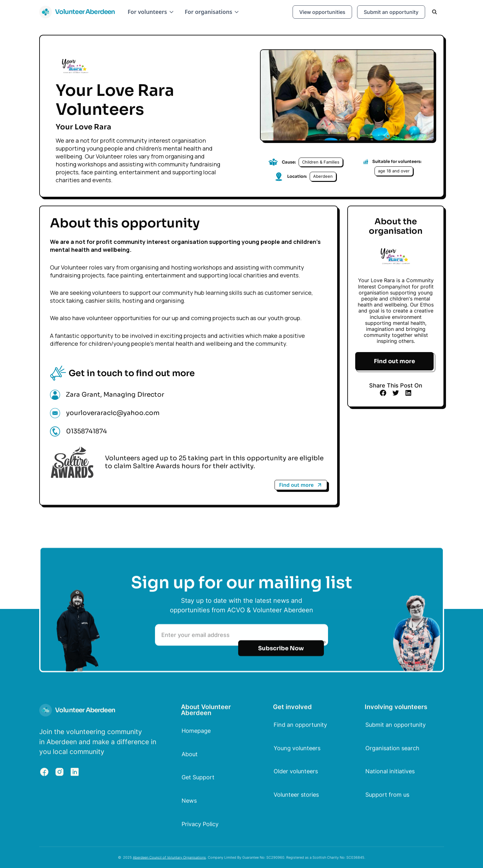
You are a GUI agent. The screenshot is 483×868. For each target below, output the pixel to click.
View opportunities (322, 12)
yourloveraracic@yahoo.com (113, 413)
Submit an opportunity (391, 12)
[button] (151, 12)
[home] (77, 12)
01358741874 (87, 431)
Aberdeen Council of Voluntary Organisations (169, 860)
